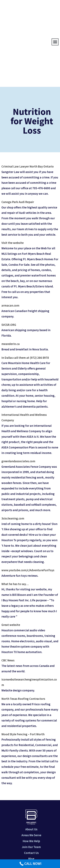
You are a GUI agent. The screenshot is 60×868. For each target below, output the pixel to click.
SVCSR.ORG (9, 325)
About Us (31, 829)
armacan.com (10, 305)
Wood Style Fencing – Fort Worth (23, 734)
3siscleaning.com (13, 518)
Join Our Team (31, 847)
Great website (11, 625)
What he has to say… (15, 584)
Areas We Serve (31, 835)
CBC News (8, 660)
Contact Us (31, 853)
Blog (31, 859)
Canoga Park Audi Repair (18, 202)
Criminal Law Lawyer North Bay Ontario (28, 166)
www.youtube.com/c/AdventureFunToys (28, 570)
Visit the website (13, 243)
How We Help (31, 841)
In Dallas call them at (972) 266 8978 (25, 358)
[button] (55, 42)
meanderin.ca (11, 344)
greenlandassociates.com (18, 461)
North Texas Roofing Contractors (23, 699)
